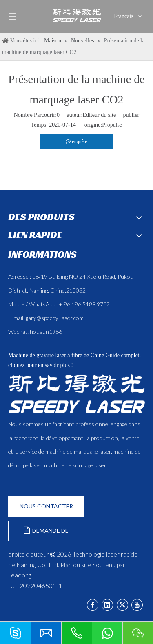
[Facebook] (93, 605)
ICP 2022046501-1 (35, 586)
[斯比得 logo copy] (76, 394)
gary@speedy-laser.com (55, 318)
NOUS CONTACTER (46, 506)
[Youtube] (137, 605)
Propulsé (112, 125)
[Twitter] (122, 605)
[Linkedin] (107, 605)
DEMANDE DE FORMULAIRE (46, 534)
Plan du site (76, 565)
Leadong (20, 575)
